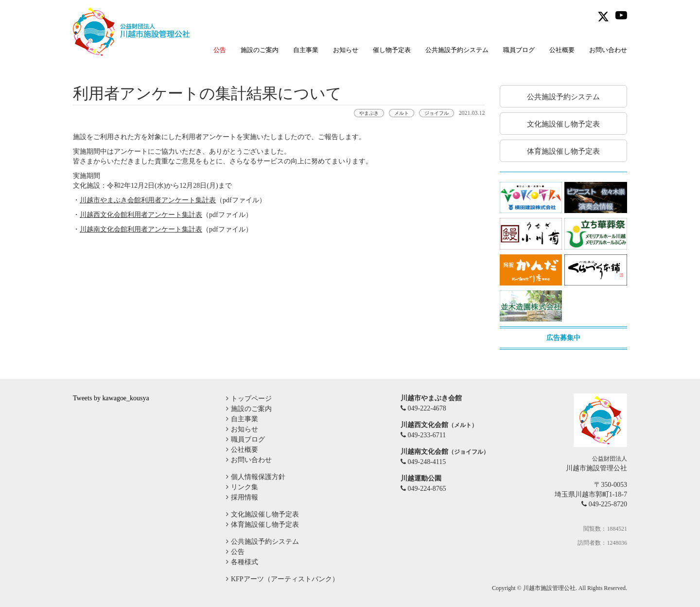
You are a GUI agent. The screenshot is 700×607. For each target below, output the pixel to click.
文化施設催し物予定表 (265, 514)
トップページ (251, 399)
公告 (238, 552)
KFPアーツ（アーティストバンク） (285, 579)
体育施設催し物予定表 (265, 525)
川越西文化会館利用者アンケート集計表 (141, 215)
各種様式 (245, 562)
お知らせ (346, 50)
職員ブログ (519, 50)
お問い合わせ (608, 50)
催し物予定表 (392, 50)
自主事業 (306, 50)
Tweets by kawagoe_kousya (111, 398)
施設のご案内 (260, 50)
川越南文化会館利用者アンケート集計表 (141, 229)
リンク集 (245, 487)
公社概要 (562, 50)
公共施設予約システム (457, 50)
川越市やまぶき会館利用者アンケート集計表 (148, 200)
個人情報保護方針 (258, 477)
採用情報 (245, 497)
